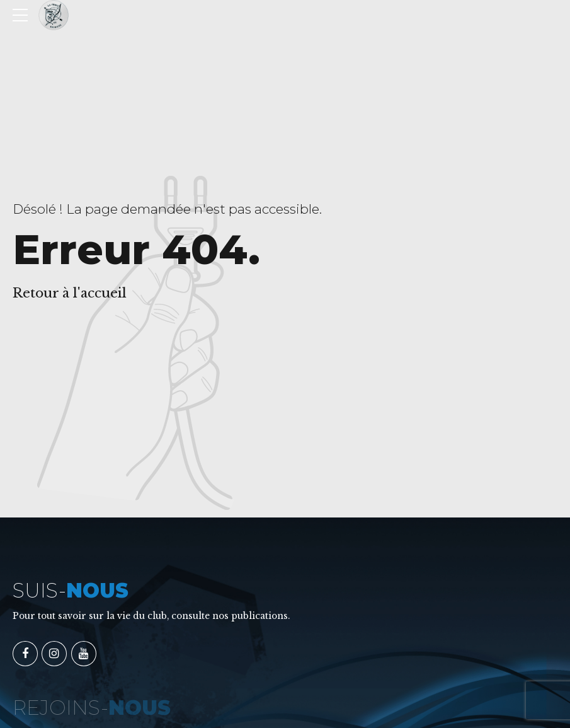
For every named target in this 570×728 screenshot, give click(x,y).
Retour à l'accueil (70, 293)
